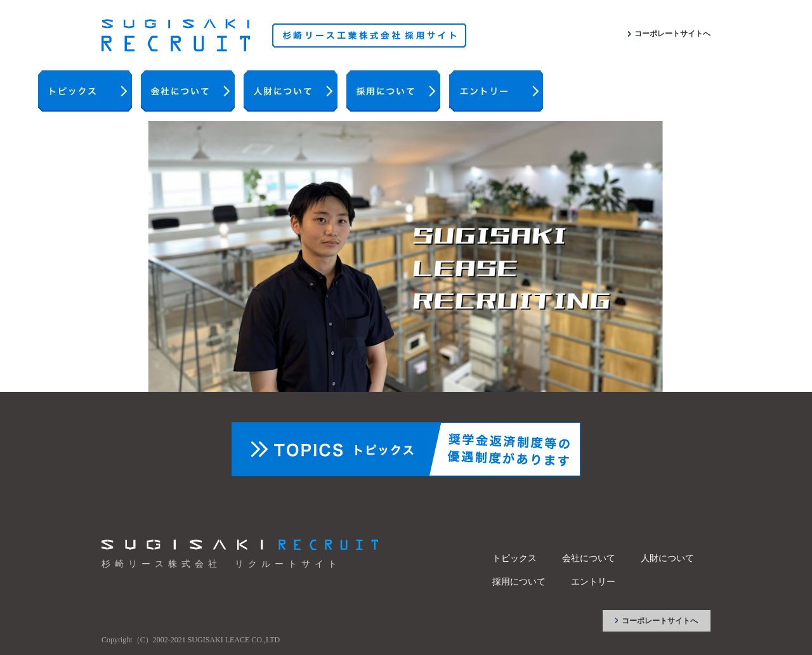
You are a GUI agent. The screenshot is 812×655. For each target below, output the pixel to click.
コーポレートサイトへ (672, 34)
